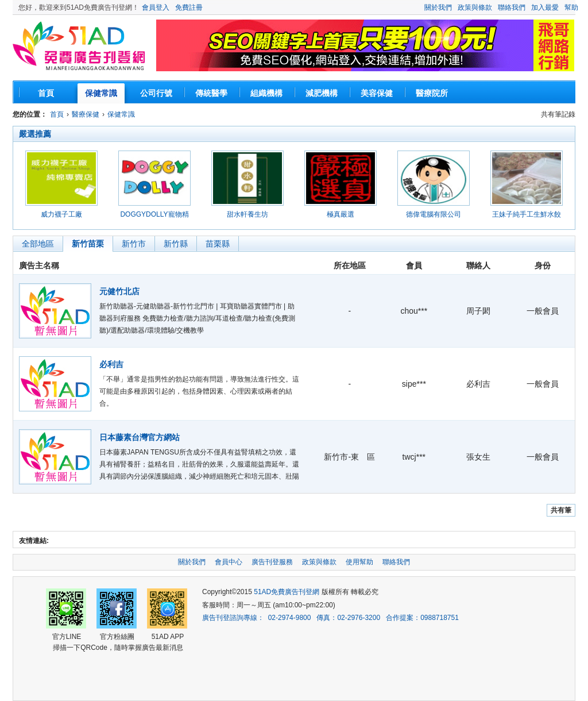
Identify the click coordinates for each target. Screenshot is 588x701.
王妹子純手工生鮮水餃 (527, 214)
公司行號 (156, 93)
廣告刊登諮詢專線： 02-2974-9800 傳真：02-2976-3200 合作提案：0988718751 (330, 618)
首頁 (46, 93)
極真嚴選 (341, 214)
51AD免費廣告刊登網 (79, 47)
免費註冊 (189, 7)
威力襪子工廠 (61, 214)
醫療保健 (86, 114)
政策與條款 (475, 7)
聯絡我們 (512, 7)
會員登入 (156, 7)
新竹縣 (176, 244)
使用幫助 (359, 562)
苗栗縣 (218, 244)
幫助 (571, 7)
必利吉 (111, 364)
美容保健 (377, 93)
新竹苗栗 (88, 244)
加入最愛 (545, 7)
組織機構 (266, 93)
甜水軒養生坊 (247, 214)
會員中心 (229, 562)
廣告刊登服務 (272, 562)
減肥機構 (322, 93)
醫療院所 (432, 93)
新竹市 (134, 244)
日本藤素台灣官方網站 (140, 437)
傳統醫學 (211, 93)
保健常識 (101, 93)
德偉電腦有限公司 (434, 214)
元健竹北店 (119, 291)
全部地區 (38, 244)
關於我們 (438, 7)
